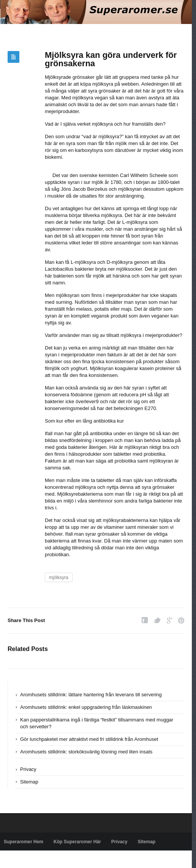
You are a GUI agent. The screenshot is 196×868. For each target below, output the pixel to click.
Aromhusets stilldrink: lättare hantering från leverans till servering (91, 695)
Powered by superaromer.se (32, 859)
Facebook (145, 620)
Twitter (157, 620)
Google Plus (170, 620)
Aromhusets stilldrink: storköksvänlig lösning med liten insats (86, 752)
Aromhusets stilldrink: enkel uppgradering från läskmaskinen (86, 707)
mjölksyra (59, 578)
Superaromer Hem (24, 842)
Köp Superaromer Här (77, 842)
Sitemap (29, 782)
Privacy (28, 769)
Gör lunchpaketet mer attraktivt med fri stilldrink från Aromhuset (89, 739)
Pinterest (181, 620)
